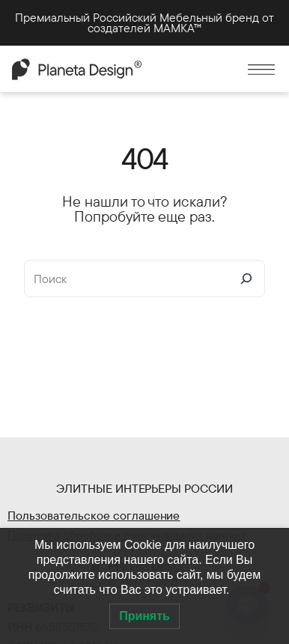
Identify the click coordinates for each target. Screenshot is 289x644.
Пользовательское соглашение (94, 515)
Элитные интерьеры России (145, 488)
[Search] (246, 279)
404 (144, 158)
